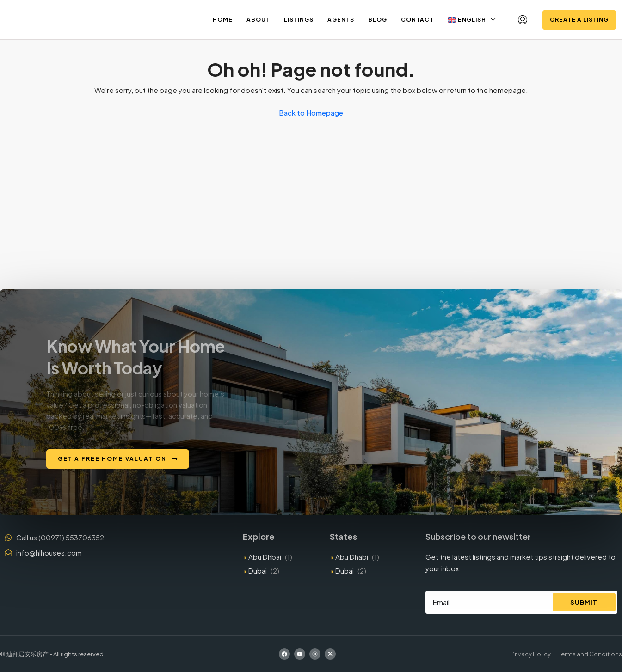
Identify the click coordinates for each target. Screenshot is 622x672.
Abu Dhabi (352, 557)
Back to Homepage (311, 113)
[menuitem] (523, 20)
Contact (417, 20)
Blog (378, 20)
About (258, 20)
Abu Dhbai (265, 557)
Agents (341, 20)
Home (223, 20)
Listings (299, 20)
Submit (584, 602)
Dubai (258, 571)
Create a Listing (579, 20)
